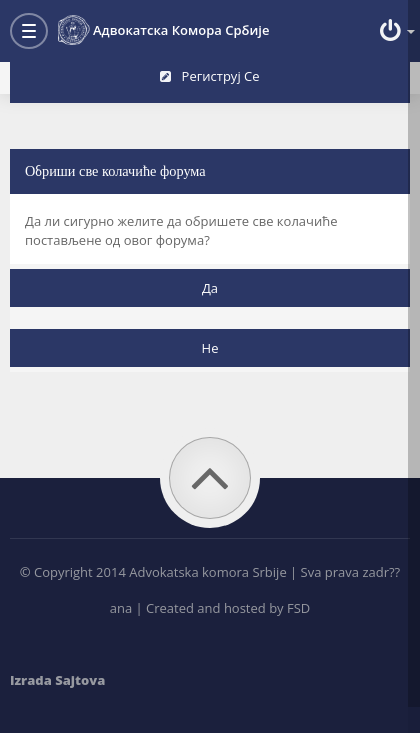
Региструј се (209, 76)
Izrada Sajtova (57, 680)
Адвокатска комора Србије (163, 30)
